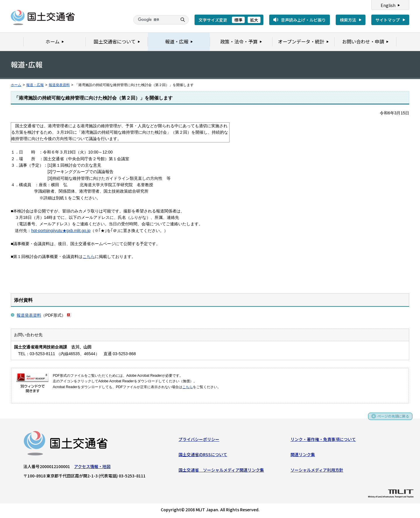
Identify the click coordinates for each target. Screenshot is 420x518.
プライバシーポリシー (199, 440)
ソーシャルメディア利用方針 (317, 471)
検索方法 (348, 20)
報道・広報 (35, 85)
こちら (89, 257)
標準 (238, 20)
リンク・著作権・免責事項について (323, 440)
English (388, 5)
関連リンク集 (303, 456)
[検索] (155, 20)
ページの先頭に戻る (391, 419)
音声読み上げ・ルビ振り (303, 20)
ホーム (16, 85)
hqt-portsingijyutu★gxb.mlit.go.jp (61, 231)
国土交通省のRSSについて (203, 456)
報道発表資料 (59, 85)
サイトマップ (388, 20)
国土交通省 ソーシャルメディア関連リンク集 (221, 471)
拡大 (254, 20)
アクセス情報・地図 (92, 468)
